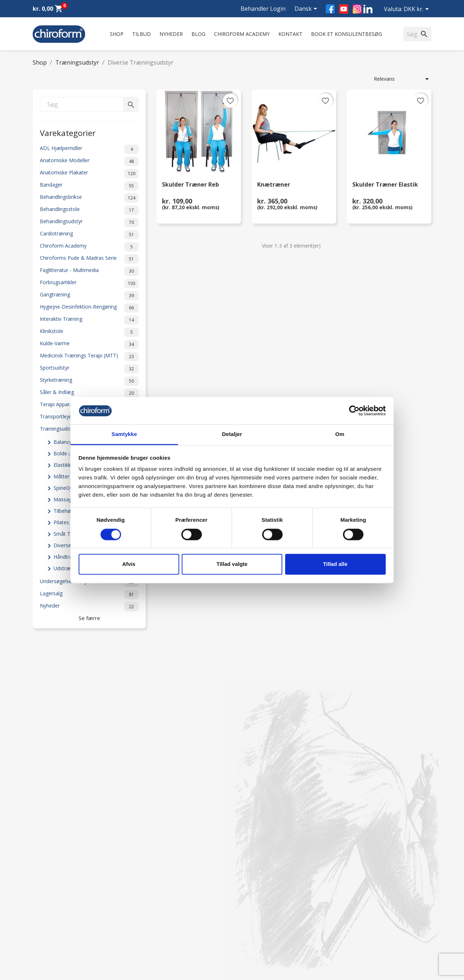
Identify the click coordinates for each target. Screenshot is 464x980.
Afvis (129, 564)
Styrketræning (89, 381)
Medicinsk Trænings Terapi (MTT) (89, 357)
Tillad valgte (232, 564)
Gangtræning (89, 296)
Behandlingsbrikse (89, 198)
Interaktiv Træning (89, 320)
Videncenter (46, 914)
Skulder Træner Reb (191, 185)
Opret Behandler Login (59, 942)
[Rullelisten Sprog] (307, 9)
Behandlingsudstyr (89, 222)
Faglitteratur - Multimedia (89, 271)
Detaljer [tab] (232, 434)
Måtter (65, 476)
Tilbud (141, 34)
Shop (117, 34)
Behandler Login (263, 9)
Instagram (357, 9)
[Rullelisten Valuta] (417, 10)
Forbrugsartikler (89, 283)
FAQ (140, 878)
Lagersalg (89, 595)
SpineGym (68, 488)
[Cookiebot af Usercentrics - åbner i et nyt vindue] (354, 411)
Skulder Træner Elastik (385, 185)
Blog (198, 34)
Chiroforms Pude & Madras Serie (89, 259)
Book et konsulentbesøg (347, 34)
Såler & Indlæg (89, 393)
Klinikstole (89, 332)
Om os (143, 859)
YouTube (344, 9)
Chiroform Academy (242, 34)
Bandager (89, 186)
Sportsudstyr (89, 369)
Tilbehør (66, 511)
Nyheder (171, 34)
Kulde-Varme (89, 344)
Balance (67, 442)
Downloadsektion (53, 923)
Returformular (151, 932)
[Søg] (89, 104)
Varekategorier (68, 132)
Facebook (330, 9)
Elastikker (68, 465)
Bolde (64, 453)
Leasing (42, 932)
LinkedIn (368, 9)
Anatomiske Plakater (89, 174)
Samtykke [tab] (124, 434)
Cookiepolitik (150, 942)
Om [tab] (340, 434)
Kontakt (290, 34)
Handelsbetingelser (157, 923)
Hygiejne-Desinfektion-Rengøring (89, 308)
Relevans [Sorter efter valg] (403, 79)
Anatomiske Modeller (89, 161)
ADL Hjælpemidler (89, 149)
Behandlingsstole (89, 210)
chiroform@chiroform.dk (266, 903)
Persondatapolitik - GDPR (165, 914)
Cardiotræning (89, 235)
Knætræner (274, 185)
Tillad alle (335, 564)
